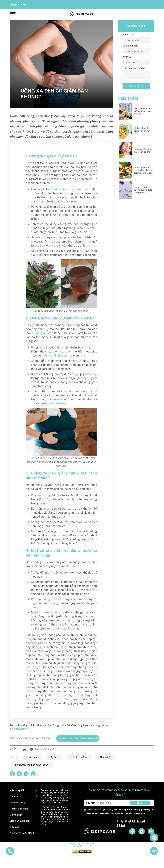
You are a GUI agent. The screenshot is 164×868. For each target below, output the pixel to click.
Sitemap (15, 827)
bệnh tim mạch (59, 403)
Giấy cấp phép (18, 803)
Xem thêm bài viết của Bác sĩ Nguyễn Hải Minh (78, 738)
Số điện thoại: (130, 46)
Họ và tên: (128, 35)
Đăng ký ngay (136, 86)
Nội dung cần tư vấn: (134, 68)
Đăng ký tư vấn (18, 5)
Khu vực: (127, 57)
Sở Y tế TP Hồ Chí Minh (22, 833)
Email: (91, 803)
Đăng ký (140, 803)
